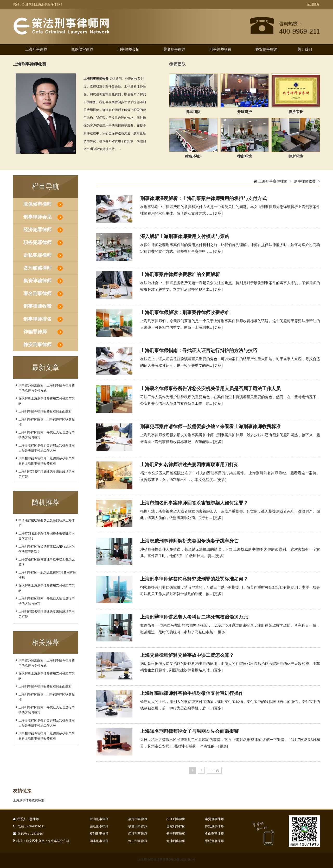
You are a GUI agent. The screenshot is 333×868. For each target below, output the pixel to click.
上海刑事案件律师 (273, 181)
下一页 (214, 770)
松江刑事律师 (176, 819)
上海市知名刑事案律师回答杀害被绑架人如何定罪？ (194, 503)
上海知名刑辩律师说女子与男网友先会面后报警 (189, 731)
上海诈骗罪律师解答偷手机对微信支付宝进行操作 (192, 693)
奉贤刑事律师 (214, 819)
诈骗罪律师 (35, 332)
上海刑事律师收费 (30, 64)
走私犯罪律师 (37, 255)
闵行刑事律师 (138, 834)
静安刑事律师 (266, 49)
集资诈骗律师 (37, 281)
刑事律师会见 (128, 49)
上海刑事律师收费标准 (29, 800)
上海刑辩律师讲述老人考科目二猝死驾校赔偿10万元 (194, 617)
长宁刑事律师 (176, 834)
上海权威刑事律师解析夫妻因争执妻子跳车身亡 (189, 541)
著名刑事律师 (174, 49)
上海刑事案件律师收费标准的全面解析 (45, 411)
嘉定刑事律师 (138, 819)
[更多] (218, 213)
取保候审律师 (82, 49)
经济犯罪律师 (37, 230)
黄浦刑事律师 (99, 834)
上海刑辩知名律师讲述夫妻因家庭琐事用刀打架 (189, 465)
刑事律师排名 (37, 319)
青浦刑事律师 (176, 841)
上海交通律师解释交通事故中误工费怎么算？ (187, 655)
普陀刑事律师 (176, 826)
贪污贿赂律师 (37, 268)
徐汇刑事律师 (99, 826)
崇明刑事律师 (214, 841)
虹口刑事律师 (138, 841)
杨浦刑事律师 (138, 826)
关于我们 (305, 49)
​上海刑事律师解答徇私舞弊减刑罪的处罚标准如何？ (194, 579)
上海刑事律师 (36, 49)
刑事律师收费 (220, 49)
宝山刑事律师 (99, 819)
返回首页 (313, 4)
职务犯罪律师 (37, 242)
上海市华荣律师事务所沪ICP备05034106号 (167, 860)
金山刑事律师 (214, 834)
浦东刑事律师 (99, 841)
